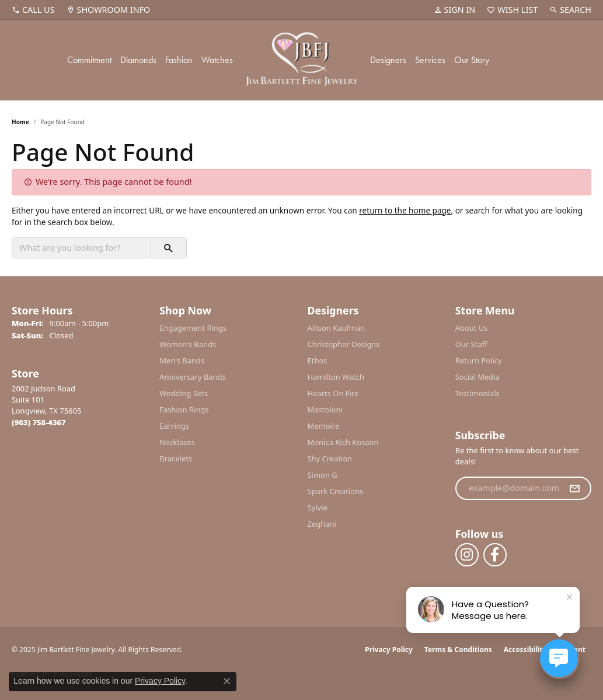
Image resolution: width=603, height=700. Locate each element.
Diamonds (138, 60)
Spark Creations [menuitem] (336, 491)
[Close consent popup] (227, 681)
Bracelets (176, 459)
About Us (472, 328)
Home (20, 122)
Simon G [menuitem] (323, 475)
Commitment (89, 60)
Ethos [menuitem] (318, 360)
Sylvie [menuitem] (318, 508)
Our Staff (471, 344)
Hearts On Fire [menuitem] (333, 393)
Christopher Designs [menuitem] (344, 344)
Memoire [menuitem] (324, 426)
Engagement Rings (193, 328)
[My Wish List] (512, 10)
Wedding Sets (184, 393)
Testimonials (477, 393)
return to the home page (405, 210)
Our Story (472, 60)
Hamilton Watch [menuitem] (336, 377)
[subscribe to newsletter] (574, 488)
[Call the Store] (39, 422)
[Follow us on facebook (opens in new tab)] (495, 555)
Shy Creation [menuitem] (330, 459)
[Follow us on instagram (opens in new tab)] (467, 555)
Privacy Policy (389, 650)
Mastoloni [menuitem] (325, 409)
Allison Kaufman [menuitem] (337, 328)
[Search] (570, 10)
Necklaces (177, 442)
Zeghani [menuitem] (322, 524)
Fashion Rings (184, 409)
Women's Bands (188, 344)
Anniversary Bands (193, 377)
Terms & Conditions (458, 650)
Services (430, 60)
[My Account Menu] (455, 10)
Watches (217, 60)
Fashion (179, 60)
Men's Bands (182, 360)
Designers (388, 60)
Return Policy (479, 360)
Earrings (174, 426)
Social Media (477, 377)
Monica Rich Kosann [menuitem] (343, 442)
